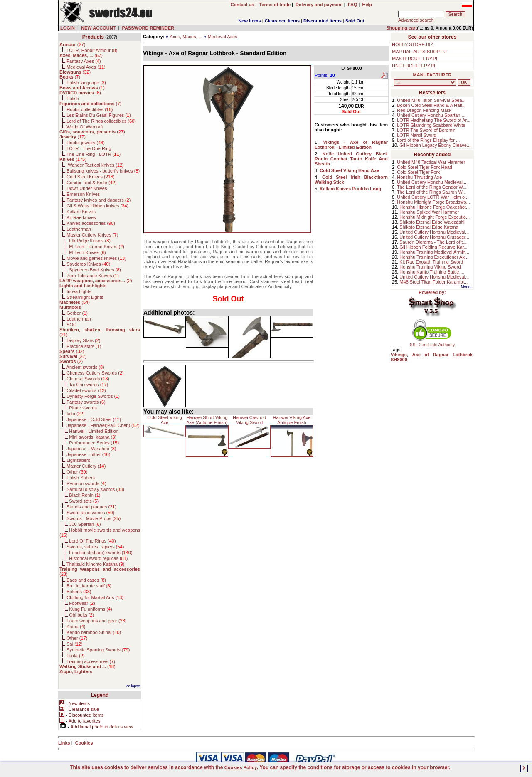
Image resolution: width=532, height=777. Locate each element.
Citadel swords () (86, 390)
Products (93, 37)
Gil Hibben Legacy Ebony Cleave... (435, 145)
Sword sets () (84, 501)
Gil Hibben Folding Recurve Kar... (433, 247)
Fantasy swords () (86, 402)
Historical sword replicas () (98, 558)
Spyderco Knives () (88, 264)
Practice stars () (84, 346)
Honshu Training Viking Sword (430, 267)
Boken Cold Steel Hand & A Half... (431, 105)
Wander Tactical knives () (95, 165)
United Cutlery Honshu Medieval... (432, 182)
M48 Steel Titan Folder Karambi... (433, 282)
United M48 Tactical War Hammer (431, 162)
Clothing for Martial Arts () (95, 597)
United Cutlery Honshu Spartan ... (431, 115)
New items (249, 21)
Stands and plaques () (91, 507)
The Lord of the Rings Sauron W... (431, 192)
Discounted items (323, 21)
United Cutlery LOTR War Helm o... (433, 197)
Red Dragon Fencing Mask (424, 110)
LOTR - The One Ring (89, 148)
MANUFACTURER (432, 75)
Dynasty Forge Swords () (93, 396)
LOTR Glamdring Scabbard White (431, 125)
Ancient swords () (85, 367)
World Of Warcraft (85, 127)
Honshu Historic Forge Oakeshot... (435, 207)
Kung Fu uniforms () (90, 609)
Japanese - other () (88, 454)
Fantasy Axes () (84, 61)
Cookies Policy (241, 767)
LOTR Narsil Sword (417, 135)
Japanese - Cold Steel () (94, 419)
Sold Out (355, 21)
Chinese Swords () (88, 379)
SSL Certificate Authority (432, 343)
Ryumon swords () (86, 483)
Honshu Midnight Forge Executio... (435, 217)
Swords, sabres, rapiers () (95, 547)
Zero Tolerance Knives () (93, 276)
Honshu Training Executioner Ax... (434, 257)
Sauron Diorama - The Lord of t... (433, 242)
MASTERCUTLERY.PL (415, 59)
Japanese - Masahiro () (91, 449)
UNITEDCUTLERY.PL (414, 66)
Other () (77, 472)
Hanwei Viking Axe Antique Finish (292, 420)
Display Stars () (83, 340)
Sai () (75, 644)
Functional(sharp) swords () (101, 553)
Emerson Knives (83, 194)
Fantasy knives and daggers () (99, 200)
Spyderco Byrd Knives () (95, 270)
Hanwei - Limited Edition (94, 431)
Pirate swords (83, 408)
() (72, 44)
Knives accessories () (91, 223)
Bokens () (79, 592)
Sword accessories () (90, 513)
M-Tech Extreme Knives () (97, 247)
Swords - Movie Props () (94, 518)
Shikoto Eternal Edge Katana (429, 227)
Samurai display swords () (95, 489)
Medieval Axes (223, 37)
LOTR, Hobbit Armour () (92, 50)
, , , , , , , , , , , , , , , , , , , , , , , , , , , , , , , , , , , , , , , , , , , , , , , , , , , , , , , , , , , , (425, 83)
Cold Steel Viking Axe (165, 420)
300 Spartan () (85, 524)
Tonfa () (75, 656)
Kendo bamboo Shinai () (94, 632)
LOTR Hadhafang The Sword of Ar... (434, 120)
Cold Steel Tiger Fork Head (425, 167)
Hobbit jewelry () (86, 143)
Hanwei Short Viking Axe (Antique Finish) (207, 420)
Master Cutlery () (86, 466)
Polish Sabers (81, 478)
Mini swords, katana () (93, 437)
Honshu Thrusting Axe (419, 177)
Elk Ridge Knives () (90, 241)
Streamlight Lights (85, 297)
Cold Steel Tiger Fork (418, 172)
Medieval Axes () (86, 67)
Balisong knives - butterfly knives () (103, 171)
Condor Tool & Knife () (91, 183)
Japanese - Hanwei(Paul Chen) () (103, 425)
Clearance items (282, 21)
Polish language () (86, 83)
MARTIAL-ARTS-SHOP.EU (419, 52)
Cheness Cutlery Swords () (95, 373)
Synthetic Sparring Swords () (98, 650)
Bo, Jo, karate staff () (89, 586)
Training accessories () (91, 661)
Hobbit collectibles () (90, 109)
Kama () (76, 627)
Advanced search (416, 20)
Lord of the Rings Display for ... (428, 140)
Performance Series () (94, 443)
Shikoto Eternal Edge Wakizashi (432, 222)
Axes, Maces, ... (186, 37)
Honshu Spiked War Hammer (429, 212)
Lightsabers (78, 460)
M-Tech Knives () (87, 252)
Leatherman (79, 229)
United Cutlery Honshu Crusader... (434, 237)
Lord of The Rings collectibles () (101, 121)
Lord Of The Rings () (92, 541)
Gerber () (77, 313)
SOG (71, 325)
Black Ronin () (85, 495)
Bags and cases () (86, 580)
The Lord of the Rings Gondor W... (432, 187)
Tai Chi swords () (89, 385)
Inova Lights (79, 291)
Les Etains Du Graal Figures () (99, 115)
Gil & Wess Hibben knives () (97, 206)
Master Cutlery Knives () (92, 235)
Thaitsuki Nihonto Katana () (95, 564)
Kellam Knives (81, 212)
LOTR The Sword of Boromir (426, 130)
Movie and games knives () (96, 258)
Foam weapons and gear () (96, 621)
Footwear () (82, 603)
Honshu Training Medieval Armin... (434, 252)
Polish (73, 99)
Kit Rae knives (81, 217)
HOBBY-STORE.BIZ (413, 44)
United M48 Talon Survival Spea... (431, 100)
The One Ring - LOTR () (94, 154)
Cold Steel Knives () (91, 177)
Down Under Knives (87, 188)
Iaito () (75, 414)
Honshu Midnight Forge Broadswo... (433, 202)
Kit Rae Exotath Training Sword (431, 262)
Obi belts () (81, 615)
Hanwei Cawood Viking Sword (249, 420)
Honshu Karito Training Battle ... (432, 272)
